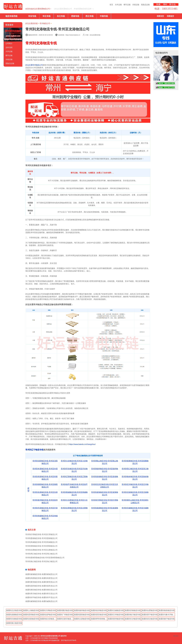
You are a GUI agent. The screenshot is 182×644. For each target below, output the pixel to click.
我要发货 (160, 16)
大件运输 (118, 5)
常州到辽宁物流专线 (34, 450)
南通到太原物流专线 (82, 619)
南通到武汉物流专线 (150, 619)
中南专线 (104, 16)
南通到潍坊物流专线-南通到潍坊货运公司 (41, 590)
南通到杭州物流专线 (99, 610)
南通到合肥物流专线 (150, 610)
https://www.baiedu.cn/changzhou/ (82, 444)
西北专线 (90, 16)
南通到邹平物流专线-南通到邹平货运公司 (41, 597)
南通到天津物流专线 (48, 610)
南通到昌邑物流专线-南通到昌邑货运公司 (41, 586)
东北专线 (61, 16)
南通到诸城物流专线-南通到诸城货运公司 (41, 574)
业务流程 (9, 47)
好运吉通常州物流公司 (34, 65)
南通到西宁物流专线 (150, 615)
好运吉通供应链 (32, 23)
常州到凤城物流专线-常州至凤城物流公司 (41, 542)
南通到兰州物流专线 (116, 615)
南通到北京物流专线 (14, 610)
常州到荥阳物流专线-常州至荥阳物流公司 (41, 546)
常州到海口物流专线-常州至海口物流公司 (41, 561)
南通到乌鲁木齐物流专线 (167, 615)
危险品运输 (145, 5)
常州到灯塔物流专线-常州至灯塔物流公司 (41, 534)
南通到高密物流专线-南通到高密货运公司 (41, 578)
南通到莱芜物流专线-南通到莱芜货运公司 (41, 582)
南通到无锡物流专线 (116, 610)
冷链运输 (136, 5)
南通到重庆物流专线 (65, 610)
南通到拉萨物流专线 (48, 615)
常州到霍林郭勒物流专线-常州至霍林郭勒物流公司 (45, 558)
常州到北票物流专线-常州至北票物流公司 (41, 550)
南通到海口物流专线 (14, 623)
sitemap (176, 636)
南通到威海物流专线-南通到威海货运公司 (41, 601)
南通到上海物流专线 (31, 610)
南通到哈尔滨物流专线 (48, 619)
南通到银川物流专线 (133, 615)
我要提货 (170, 16)
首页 (111, 5)
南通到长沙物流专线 (133, 619)
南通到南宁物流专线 (167, 619)
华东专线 (32, 16)
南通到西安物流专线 (99, 615)
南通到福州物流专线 (82, 610)
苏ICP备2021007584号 (69, 640)
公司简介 (9, 43)
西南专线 (75, 16)
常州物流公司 (45, 23)
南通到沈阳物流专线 (31, 619)
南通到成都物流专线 (14, 615)
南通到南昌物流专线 (167, 610)
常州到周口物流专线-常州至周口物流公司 (41, 554)
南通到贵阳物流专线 (82, 615)
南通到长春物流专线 (14, 619)
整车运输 (127, 5)
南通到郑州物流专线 (116, 619)
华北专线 (46, 16)
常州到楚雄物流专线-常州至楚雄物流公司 (41, 538)
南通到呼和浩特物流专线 (99, 619)
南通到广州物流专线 (65, 615)
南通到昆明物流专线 (31, 615)
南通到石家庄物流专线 (65, 619)
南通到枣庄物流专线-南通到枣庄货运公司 (41, 594)
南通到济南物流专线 (133, 610)
